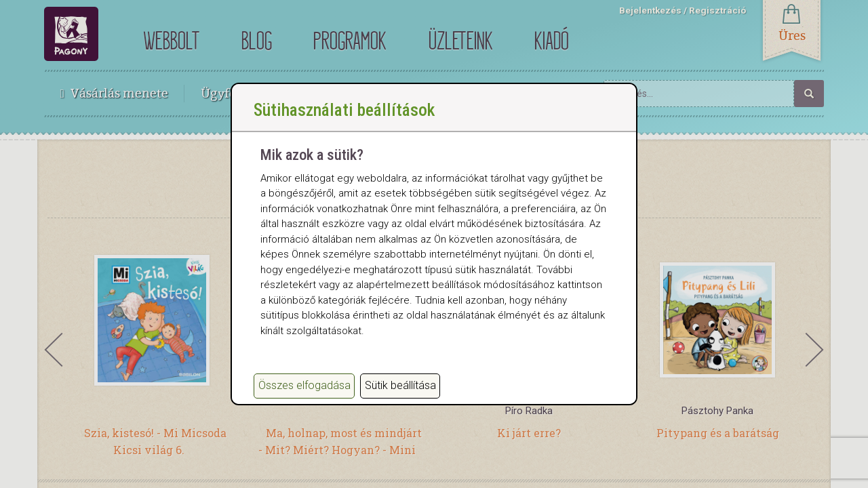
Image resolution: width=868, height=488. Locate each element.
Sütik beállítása (400, 395)
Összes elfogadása (304, 395)
